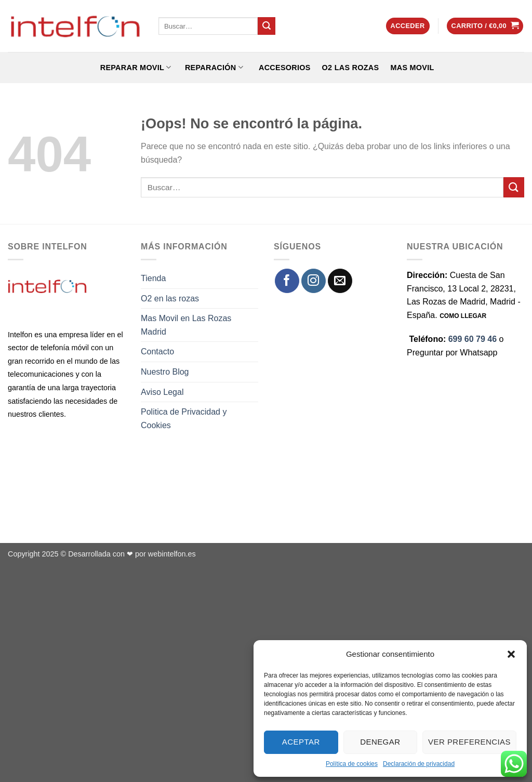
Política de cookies (352, 764)
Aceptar (301, 742)
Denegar (380, 742)
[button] (511, 654)
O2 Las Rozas (351, 68)
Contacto (157, 352)
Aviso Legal (162, 392)
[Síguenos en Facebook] (287, 281)
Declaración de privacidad (419, 764)
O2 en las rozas (170, 299)
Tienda (153, 278)
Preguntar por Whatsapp (452, 353)
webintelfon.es (172, 554)
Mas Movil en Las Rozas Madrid (186, 325)
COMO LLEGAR (463, 316)
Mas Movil (412, 68)
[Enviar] (267, 26)
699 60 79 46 (473, 339)
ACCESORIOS (283, 68)
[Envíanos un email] (340, 281)
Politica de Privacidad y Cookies (184, 419)
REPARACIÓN (213, 67)
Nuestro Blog (165, 372)
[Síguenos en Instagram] (314, 281)
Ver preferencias (469, 742)
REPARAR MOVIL (134, 67)
